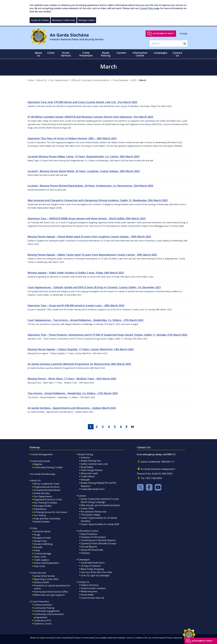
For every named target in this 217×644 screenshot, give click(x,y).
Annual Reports (89, 547)
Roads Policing (86, 454)
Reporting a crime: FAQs (46, 579)
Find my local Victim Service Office (51, 592)
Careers (82, 496)
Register (38, 464)
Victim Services (39, 573)
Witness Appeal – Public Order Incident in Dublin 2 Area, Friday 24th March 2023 (76, 273)
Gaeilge (184, 33)
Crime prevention (43, 605)
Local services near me (93, 598)
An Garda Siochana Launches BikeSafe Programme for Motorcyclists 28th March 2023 (79, 364)
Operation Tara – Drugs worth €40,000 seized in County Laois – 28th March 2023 (76, 305)
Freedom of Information (93, 537)
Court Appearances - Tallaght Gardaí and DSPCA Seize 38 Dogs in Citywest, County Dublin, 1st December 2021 (94, 287)
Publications (40, 509)
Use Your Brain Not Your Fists (96, 572)
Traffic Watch (88, 476)
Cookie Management (42, 454)
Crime (34, 528)
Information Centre (88, 531)
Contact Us (84, 582)
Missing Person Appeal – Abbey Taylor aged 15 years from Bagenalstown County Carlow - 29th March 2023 (92, 255)
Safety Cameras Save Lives (95, 464)
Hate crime (39, 566)
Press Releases (120, 80)
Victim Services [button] (66, 54)
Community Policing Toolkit (48, 467)
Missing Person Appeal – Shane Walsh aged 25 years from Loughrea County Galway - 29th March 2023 (89, 237)
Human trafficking (43, 544)
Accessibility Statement (106, 638)
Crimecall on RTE (42, 620)
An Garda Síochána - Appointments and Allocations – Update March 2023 (72, 408)
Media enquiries (89, 591)
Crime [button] (51, 53)
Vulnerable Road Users (93, 489)
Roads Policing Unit (91, 461)
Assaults (38, 547)
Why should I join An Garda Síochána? (100, 505)
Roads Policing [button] (106, 54)
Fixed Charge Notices (92, 470)
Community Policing (44, 608)
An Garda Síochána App (43, 474)
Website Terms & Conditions (131, 638)
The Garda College (90, 515)
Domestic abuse (42, 531)
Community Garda (40, 461)
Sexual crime (40, 541)
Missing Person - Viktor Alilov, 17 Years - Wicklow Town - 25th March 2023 (72, 379)
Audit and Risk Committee (47, 519)
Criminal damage (42, 554)
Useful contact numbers (93, 588)
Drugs (37, 535)
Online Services (42, 493)
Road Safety (87, 467)
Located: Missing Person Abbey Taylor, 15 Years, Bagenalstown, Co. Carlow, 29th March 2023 (84, 156)
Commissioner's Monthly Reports (98, 540)
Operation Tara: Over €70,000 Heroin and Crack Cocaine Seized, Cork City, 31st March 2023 (82, 102)
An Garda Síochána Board (47, 490)
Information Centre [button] (140, 54)
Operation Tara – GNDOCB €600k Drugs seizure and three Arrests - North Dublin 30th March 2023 (86, 218)
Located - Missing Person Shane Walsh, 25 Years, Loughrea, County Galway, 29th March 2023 (84, 171)
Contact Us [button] (177, 54)
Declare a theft (41, 582)
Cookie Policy (147, 8)
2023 (134, 80)
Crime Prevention (40, 602)
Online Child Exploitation (46, 563)
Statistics (85, 458)
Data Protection (89, 534)
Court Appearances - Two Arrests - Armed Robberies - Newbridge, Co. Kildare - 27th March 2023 (85, 320)
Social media (87, 595)
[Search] (166, 43)
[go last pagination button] (133, 427)
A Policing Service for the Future (50, 512)
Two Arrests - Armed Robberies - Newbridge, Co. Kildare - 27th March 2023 (73, 393)
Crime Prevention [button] (86, 54)
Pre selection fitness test (94, 512)
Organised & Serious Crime (48, 499)
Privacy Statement (174, 638)
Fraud (37, 550)
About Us (42, 80)
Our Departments (59, 80)
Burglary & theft (42, 538)
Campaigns (84, 559)
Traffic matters (42, 560)
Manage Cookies (87, 20)
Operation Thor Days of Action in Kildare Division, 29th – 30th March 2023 (72, 138)
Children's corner (43, 624)
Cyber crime (40, 557)
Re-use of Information (155, 638)
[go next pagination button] (127, 427)
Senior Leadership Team (46, 484)
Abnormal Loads (89, 473)
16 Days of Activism (91, 566)
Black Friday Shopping (92, 569)
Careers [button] (121, 53)
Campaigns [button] (161, 53)
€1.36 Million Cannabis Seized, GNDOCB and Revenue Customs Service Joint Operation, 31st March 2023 (90, 117)
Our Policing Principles (45, 503)
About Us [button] (38, 54)
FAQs (70, 638)
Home (31, 80)
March (143, 80)
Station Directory (90, 585)
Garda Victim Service (44, 576)
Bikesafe (85, 480)
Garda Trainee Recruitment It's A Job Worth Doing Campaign (100, 500)
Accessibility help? (163, 33)
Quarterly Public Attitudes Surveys (99, 543)
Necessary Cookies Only (64, 20)
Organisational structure (47, 487)
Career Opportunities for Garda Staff (100, 524)
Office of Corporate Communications (90, 80)
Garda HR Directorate (92, 550)
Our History (40, 515)
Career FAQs (87, 508)
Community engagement (47, 611)
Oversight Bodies (43, 506)
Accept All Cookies (40, 20)
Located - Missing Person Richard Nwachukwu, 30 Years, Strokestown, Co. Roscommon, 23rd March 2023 (90, 186)
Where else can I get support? (49, 595)
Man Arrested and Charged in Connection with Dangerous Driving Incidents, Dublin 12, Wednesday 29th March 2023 (98, 200)
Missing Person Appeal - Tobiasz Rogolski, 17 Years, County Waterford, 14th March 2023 (81, 349)
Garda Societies (42, 522)
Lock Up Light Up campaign (95, 575)
